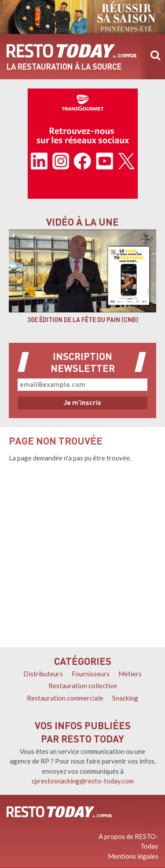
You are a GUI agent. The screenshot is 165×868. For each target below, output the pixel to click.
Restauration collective (83, 686)
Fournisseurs (91, 674)
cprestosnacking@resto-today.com (83, 781)
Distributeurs (43, 674)
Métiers (130, 674)
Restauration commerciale (65, 698)
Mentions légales (133, 856)
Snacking (125, 698)
